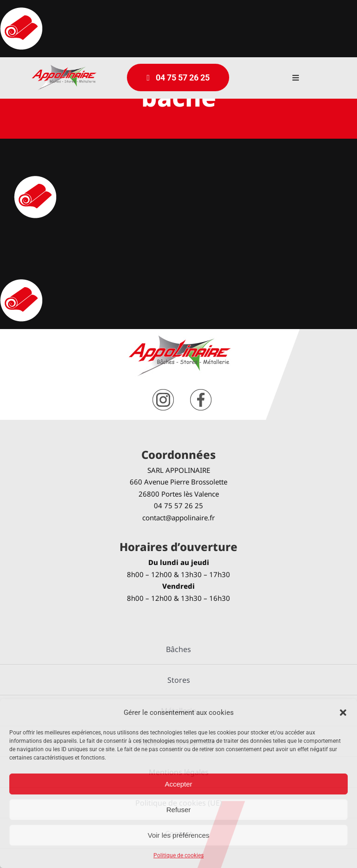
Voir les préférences (179, 835)
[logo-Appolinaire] (64, 68)
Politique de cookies (178, 855)
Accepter (178, 784)
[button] (343, 713)
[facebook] (201, 393)
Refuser (179, 810)
